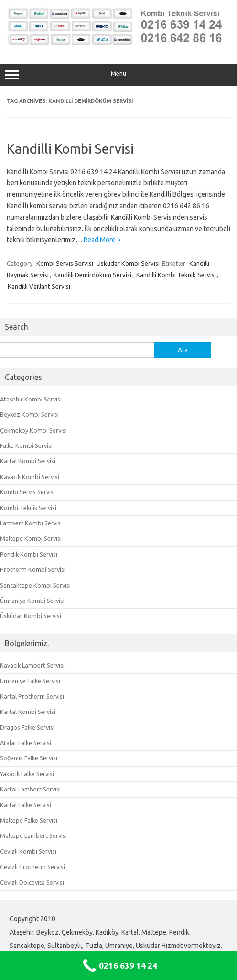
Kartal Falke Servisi (26, 805)
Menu (118, 75)
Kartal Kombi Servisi (28, 461)
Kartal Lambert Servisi (30, 789)
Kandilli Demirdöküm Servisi (92, 275)
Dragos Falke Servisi (27, 727)
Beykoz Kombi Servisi (29, 414)
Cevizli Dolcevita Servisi (32, 882)
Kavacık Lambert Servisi (32, 665)
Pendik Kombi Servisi (29, 554)
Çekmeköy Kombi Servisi (33, 430)
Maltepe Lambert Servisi (33, 835)
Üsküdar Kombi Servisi (128, 263)
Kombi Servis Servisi (65, 263)
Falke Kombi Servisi (26, 445)
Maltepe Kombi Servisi (31, 538)
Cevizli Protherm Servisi (32, 867)
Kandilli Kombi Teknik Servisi (176, 275)
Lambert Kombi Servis (30, 523)
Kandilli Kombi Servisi (70, 149)
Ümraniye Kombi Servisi (32, 601)
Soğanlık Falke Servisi (29, 758)
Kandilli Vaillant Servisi (39, 286)
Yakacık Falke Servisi (27, 774)
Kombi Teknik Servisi (28, 508)
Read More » (102, 240)
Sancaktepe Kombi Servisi (35, 585)
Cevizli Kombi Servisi (28, 851)
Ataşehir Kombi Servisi (31, 399)
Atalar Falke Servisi (26, 743)
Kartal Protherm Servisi (32, 696)
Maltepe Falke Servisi (29, 820)
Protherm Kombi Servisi (33, 569)
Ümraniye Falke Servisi (30, 681)
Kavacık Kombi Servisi (30, 477)
